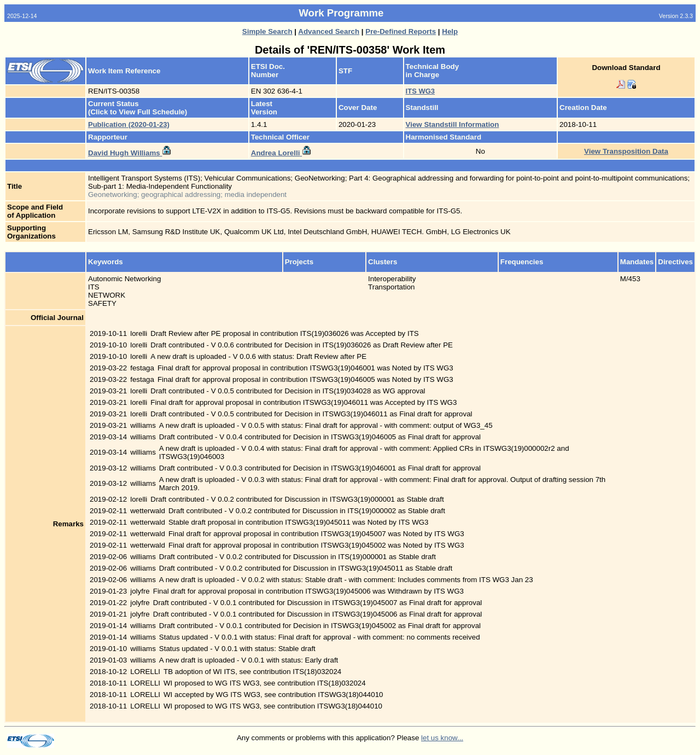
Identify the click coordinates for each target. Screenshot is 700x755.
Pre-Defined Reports (401, 31)
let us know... (442, 738)
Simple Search (267, 31)
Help (450, 31)
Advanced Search (329, 31)
